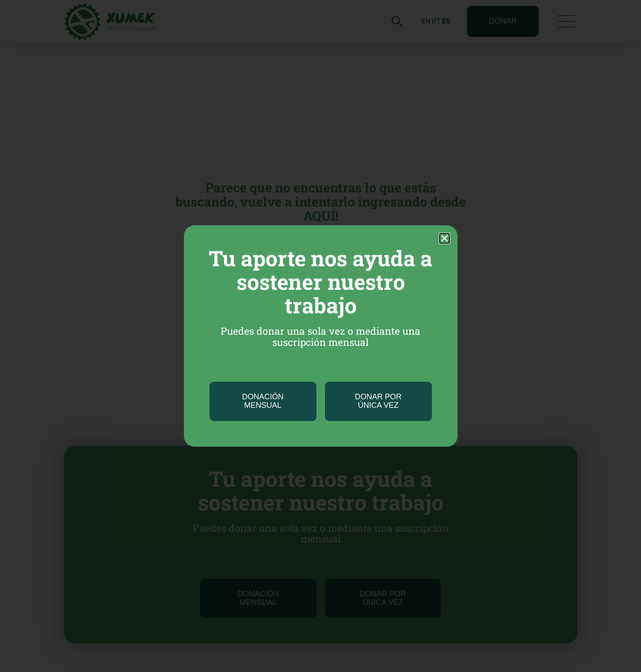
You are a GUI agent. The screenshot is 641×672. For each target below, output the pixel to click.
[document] (320, 336)
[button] (445, 238)
